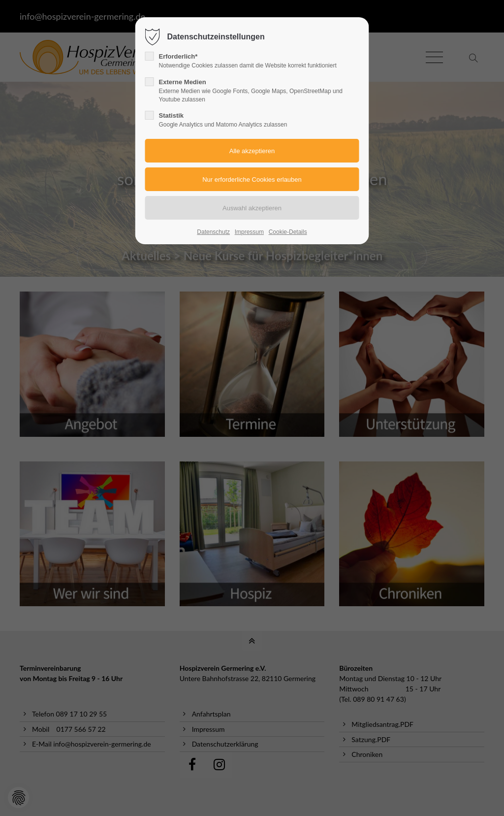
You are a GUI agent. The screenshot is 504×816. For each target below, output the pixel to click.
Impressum (249, 232)
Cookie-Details (288, 232)
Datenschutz (213, 232)
